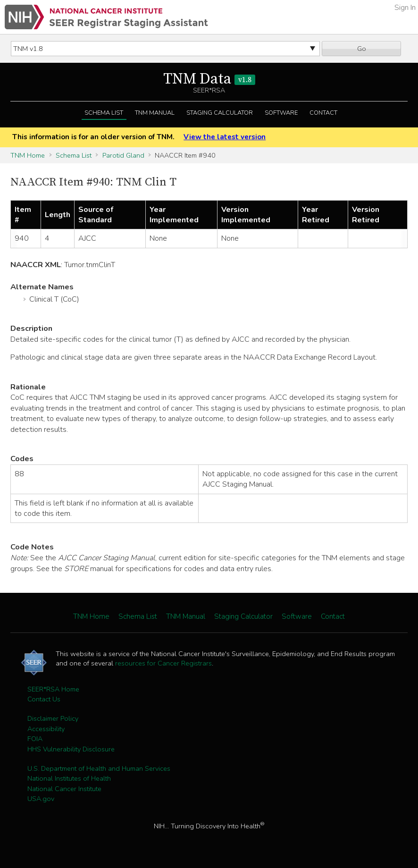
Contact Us (44, 699)
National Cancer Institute (64, 789)
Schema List (104, 113)
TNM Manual (155, 113)
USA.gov (41, 799)
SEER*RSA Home (53, 689)
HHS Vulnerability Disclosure (71, 749)
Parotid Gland (123, 155)
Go (362, 49)
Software (281, 113)
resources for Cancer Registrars (163, 663)
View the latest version (225, 137)
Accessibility (46, 729)
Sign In (405, 8)
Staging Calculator (220, 113)
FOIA (35, 739)
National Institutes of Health (69, 778)
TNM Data (209, 79)
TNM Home (28, 155)
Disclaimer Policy (53, 718)
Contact (323, 113)
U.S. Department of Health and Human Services (99, 768)
